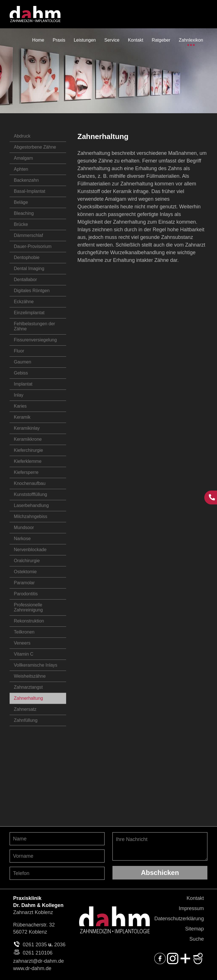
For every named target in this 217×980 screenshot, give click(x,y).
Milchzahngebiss (31, 516)
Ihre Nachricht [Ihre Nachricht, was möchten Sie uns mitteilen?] (160, 846)
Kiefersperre (26, 472)
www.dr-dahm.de (32, 968)
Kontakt (195, 898)
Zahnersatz (25, 709)
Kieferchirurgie (28, 450)
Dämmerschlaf (28, 235)
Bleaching (24, 213)
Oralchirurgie (27, 561)
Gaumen (22, 362)
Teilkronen (24, 632)
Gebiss (21, 373)
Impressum (191, 908)
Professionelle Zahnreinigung (28, 607)
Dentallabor (25, 280)
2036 (60, 945)
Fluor (19, 351)
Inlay (19, 395)
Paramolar (24, 583)
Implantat (23, 384)
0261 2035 (35, 945)
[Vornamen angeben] (57, 856)
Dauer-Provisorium (33, 246)
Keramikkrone (28, 439)
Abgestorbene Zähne (35, 147)
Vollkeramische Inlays (36, 665)
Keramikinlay (27, 428)
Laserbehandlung (31, 505)
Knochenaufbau (30, 483)
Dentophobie (27, 257)
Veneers (22, 643)
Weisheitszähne (30, 676)
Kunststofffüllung (31, 494)
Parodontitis (26, 594)
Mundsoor (24, 528)
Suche (197, 939)
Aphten (21, 169)
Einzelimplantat (29, 313)
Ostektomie (25, 572)
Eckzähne (24, 302)
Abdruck (22, 136)
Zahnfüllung (26, 720)
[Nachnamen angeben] (57, 839)
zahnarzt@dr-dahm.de (39, 961)
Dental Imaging (29, 268)
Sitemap (194, 929)
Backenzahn (26, 180)
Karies (20, 406)
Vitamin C (24, 654)
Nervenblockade (30, 550)
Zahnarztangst (28, 687)
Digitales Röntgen (32, 291)
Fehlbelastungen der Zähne (34, 326)
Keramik (22, 417)
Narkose (22, 539)
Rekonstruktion (29, 621)
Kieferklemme (28, 461)
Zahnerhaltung (28, 698)
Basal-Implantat (30, 191)
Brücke (21, 224)
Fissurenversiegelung (35, 340)
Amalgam (23, 158)
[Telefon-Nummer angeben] (57, 873)
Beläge (21, 202)
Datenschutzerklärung (179, 919)
